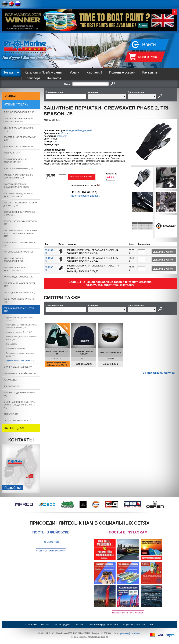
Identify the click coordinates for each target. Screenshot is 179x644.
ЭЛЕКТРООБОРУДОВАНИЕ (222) (18, 169)
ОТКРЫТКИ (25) (11, 414)
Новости (45, 625)
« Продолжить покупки (159, 373)
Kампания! (94, 72)
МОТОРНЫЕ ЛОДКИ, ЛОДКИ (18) (18, 252)
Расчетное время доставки (85, 196)
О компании (31, 625)
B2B (151, 625)
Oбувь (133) (11, 344)
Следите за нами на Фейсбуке (51, 551)
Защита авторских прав (134, 625)
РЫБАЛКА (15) (10, 380)
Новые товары (16, 104)
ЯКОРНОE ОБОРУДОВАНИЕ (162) (19, 112)
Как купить (150, 72)
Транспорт (33, 78)
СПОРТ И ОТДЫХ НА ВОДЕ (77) (18, 367)
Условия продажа (62, 625)
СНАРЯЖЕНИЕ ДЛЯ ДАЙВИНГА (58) (20, 373)
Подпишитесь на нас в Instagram (128, 613)
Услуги (75, 72)
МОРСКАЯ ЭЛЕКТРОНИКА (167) (18, 146)
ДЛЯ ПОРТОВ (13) (12, 386)
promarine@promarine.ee (130, 633)
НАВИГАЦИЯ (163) (12, 153)
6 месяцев (110, 180)
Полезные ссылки (122, 72)
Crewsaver (66, 133)
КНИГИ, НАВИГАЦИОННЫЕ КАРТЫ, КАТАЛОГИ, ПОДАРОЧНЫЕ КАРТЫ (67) (20, 405)
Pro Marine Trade (51, 542)
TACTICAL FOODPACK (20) (16, 420)
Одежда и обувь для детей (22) (20, 360)
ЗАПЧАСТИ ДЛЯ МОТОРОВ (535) (18, 277)
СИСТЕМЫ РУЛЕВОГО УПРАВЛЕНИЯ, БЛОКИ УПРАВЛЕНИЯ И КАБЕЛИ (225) (21, 233)
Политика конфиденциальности (103, 625)
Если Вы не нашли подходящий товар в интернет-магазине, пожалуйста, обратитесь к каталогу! (111, 283)
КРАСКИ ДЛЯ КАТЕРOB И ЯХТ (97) (19, 292)
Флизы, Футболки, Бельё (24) (19, 332)
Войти (149, 44)
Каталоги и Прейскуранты (44, 72)
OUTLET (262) (14, 428)
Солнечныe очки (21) (15, 349)
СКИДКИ (10, 96)
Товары (9, 72)
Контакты (54, 78)
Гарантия (79, 625)
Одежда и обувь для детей (79, 130)
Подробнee (12, 488)
